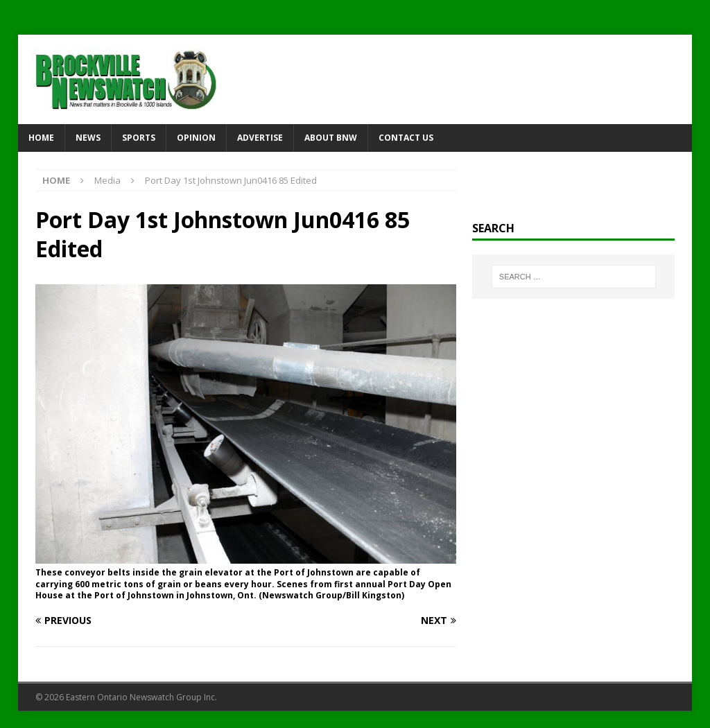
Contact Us (406, 138)
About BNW (331, 138)
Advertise (260, 138)
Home (41, 138)
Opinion (196, 138)
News (88, 138)
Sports (139, 138)
